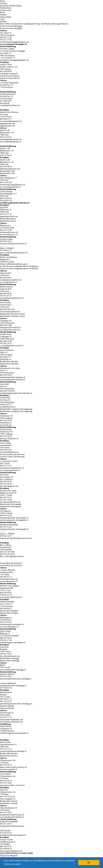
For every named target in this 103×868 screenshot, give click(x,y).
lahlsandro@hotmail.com (10, 169)
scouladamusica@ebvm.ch (11, 280)
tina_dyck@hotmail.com (10, 656)
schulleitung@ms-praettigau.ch (13, 642)
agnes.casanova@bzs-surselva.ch (13, 767)
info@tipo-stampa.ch (9, 74)
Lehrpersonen (6, 10)
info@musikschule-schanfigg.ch (13, 685)
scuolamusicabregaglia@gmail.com (14, 42)
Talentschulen (6, 17)
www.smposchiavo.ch (9, 581)
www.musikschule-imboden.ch (12, 380)
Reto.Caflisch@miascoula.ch (12, 556)
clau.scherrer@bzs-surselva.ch (12, 785)
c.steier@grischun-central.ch (12, 346)
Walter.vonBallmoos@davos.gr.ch (14, 264)
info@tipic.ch (6, 359)
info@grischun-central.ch (10, 327)
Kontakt (3, 21)
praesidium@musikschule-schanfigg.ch (16, 704)
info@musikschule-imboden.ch (13, 377)
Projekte (3, 15)
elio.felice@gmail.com (9, 486)
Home (2, 1)
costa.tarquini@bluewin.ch (11, 597)
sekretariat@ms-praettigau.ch (12, 624)
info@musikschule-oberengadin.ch (14, 518)
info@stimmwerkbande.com (11, 719)
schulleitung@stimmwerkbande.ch (14, 733)
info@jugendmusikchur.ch (11, 139)
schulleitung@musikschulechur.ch (15, 203)
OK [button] (89, 863)
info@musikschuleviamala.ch (12, 815)
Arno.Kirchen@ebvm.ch (10, 312)
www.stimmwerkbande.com (11, 722)
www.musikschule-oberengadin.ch (14, 520)
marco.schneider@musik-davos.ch (14, 253)
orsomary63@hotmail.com (11, 121)
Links (2, 19)
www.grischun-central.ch (10, 330)
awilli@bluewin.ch (8, 407)
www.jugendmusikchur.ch (11, 142)
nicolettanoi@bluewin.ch (10, 502)
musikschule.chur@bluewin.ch (12, 185)
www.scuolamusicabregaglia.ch (13, 44)
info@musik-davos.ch (9, 232)
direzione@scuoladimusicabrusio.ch (10, 104)
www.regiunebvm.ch (8, 282)
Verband (3, 3)
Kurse (2, 12)
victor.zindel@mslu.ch (9, 452)
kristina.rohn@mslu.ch (9, 438)
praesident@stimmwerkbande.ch (13, 751)
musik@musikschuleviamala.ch (13, 835)
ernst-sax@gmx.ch (8, 799)
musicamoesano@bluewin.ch (12, 468)
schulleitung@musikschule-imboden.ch (16, 393)
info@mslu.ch (6, 423)
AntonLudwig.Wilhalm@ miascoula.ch (16, 538)
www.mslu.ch (6, 425)
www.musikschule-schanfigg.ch (13, 670)
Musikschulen (6, 8)
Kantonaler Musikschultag (11, 6)
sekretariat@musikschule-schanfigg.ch (16, 679)
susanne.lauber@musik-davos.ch (13, 244)
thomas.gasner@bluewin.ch (11, 851)
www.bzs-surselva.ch (9, 769)
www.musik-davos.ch (9, 235)
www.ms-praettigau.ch (9, 627)
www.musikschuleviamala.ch (12, 817)
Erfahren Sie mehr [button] (12, 864)
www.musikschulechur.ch (10, 187)
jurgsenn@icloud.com (9, 216)
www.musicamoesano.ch (10, 470)
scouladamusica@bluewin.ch (12, 298)
